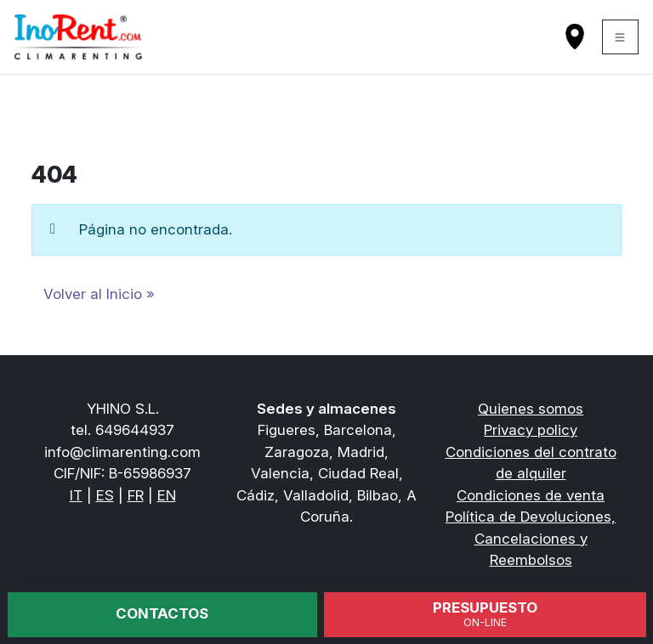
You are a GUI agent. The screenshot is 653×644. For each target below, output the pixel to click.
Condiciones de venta (531, 495)
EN (167, 495)
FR (136, 495)
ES (105, 495)
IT (76, 495)
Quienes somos (531, 409)
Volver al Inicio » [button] (99, 294)
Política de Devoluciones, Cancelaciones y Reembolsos (531, 538)
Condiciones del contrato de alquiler (531, 463)
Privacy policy (531, 430)
